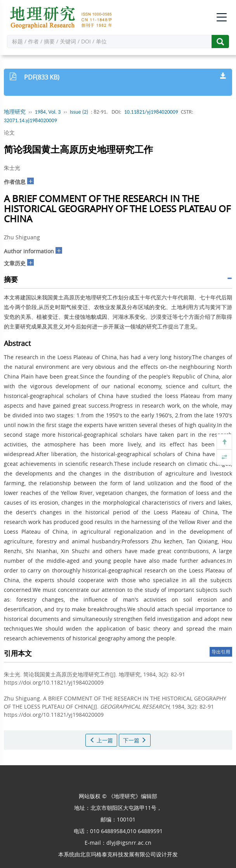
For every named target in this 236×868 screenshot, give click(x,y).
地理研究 (15, 112)
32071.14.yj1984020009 (30, 120)
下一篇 (135, 740)
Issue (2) (79, 112)
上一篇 (101, 740)
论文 (9, 132)
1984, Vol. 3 (48, 112)
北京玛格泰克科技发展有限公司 (118, 854)
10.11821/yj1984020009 (151, 112)
